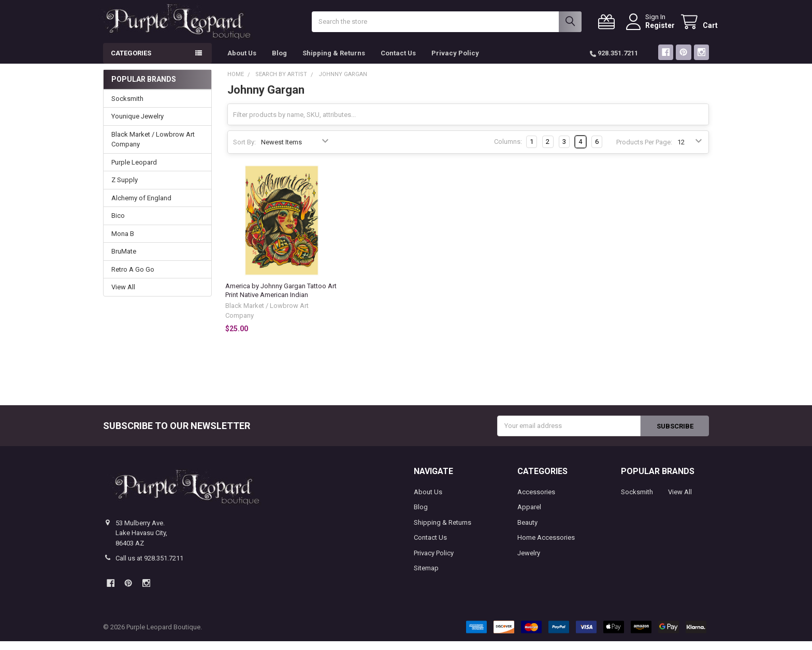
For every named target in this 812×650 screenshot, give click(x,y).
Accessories (536, 501)
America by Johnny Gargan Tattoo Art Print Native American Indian (281, 299)
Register (651, 29)
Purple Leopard (134, 171)
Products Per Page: (644, 150)
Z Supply (125, 189)
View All (123, 296)
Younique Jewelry (137, 125)
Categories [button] (131, 62)
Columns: (508, 150)
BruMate (124, 260)
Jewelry (529, 562)
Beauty (527, 531)
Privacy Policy (455, 62)
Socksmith (127, 107)
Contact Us (398, 62)
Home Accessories (546, 546)
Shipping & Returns (334, 62)
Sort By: (244, 150)
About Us (242, 62)
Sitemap (426, 577)
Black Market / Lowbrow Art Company (153, 148)
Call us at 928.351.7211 (149, 567)
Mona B (123, 242)
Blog (279, 62)
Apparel (529, 516)
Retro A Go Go (133, 278)
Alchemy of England (141, 207)
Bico (118, 224)
